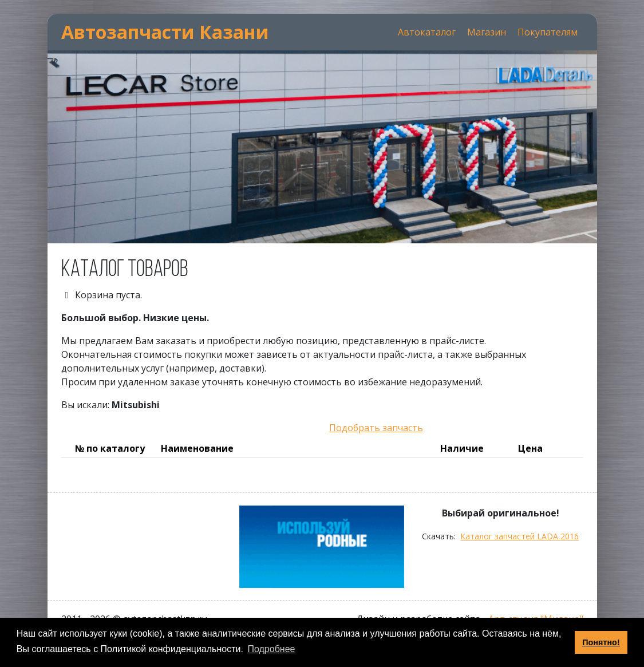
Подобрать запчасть (376, 428)
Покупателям (548, 32)
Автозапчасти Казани (165, 32)
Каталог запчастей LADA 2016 (519, 536)
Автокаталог (427, 32)
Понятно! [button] (601, 642)
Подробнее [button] (271, 649)
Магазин (487, 32)
